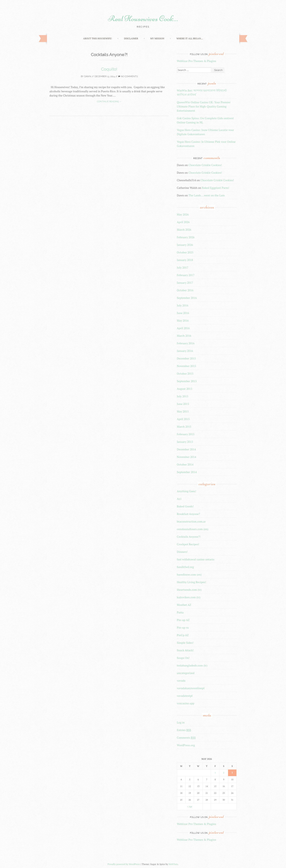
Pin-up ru (183, 627)
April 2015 (183, 419)
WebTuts (173, 864)
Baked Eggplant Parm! (215, 188)
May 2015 (183, 411)
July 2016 (183, 305)
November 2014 (187, 457)
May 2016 (183, 320)
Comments (186, 738)
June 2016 (183, 313)
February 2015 (186, 434)
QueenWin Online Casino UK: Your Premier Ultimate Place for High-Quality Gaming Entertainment (204, 106)
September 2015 (187, 381)
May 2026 (183, 214)
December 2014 (186, 449)
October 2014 (185, 464)
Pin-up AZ (183, 620)
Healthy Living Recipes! (192, 582)
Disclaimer (131, 38)
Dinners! (182, 552)
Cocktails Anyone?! (189, 537)
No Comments (128, 76)
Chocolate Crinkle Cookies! (205, 165)
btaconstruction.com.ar (191, 521)
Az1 (179, 499)
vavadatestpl (185, 696)
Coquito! (109, 69)
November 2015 (187, 366)
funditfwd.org (185, 567)
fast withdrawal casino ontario (196, 559)
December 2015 (186, 358)
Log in (181, 722)
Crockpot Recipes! (188, 544)
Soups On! (183, 658)
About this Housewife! (97, 38)
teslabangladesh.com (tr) (192, 665)
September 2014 (187, 472)
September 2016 (187, 298)
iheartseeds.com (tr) (189, 590)
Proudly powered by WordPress (124, 864)
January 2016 (185, 351)
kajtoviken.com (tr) (189, 597)
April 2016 (183, 328)
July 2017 (183, 267)
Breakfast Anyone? (188, 514)
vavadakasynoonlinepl (191, 688)
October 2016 (185, 290)
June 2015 (183, 404)
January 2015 (185, 442)
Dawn (88, 76)
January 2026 (185, 245)
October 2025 (185, 252)
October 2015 (185, 373)
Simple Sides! (185, 643)
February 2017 (186, 275)
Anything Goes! (187, 491)
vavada (181, 681)
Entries (184, 730)
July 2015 (183, 396)
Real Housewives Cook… (143, 19)
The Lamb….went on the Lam (207, 195)
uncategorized (186, 673)
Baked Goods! (185, 506)
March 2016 (184, 336)
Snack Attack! (185, 650)
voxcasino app (186, 703)
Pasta (180, 612)
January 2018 (185, 260)
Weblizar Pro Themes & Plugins (197, 61)
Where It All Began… (190, 38)
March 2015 (184, 427)
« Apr (190, 807)
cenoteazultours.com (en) (193, 529)
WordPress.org (186, 745)
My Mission (157, 38)
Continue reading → (109, 102)
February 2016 (186, 343)
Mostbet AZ (184, 605)
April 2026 (183, 222)
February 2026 (186, 237)
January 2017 (185, 283)
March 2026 (184, 230)
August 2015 (185, 389)
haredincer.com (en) (189, 574)
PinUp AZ (183, 635)
